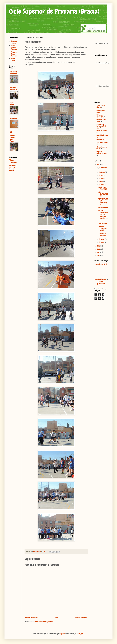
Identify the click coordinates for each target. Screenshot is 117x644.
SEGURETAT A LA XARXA (102, 234)
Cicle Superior (14, 162)
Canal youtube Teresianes (14, 48)
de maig (101, 178)
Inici (56, 618)
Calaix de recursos (14, 42)
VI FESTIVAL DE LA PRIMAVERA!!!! (103, 202)
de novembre (103, 167)
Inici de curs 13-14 (102, 142)
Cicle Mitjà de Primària (13, 88)
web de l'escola (13, 60)
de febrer (102, 239)
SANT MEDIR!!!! (103, 223)
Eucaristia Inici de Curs (102, 136)
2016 (99, 246)
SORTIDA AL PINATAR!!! (103, 188)
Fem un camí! (100, 140)
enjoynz (62, 634)
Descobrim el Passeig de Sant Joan (101, 126)
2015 (99, 249)
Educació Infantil (12, 104)
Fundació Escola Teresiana (14, 54)
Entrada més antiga (81, 618)
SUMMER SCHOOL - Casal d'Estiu (12, 138)
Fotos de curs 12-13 (101, 264)
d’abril (101, 181)
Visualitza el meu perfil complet (13, 168)
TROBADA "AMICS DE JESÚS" (102, 228)
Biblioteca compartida (100, 116)
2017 (99, 164)
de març (101, 184)
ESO (11, 132)
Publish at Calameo (100, 279)
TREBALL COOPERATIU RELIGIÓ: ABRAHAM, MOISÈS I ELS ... (103, 216)
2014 (99, 252)
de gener (102, 242)
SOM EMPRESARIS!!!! (103, 194)
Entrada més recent (31, 618)
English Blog (13, 118)
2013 (99, 255)
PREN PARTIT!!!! (103, 208)
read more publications (101, 282)
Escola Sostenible (102, 131)
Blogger (81, 634)
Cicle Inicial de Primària (13, 73)
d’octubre (102, 172)
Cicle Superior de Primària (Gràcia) (54, 11)
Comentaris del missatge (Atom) (43, 621)
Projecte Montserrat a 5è (102, 152)
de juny (101, 175)
